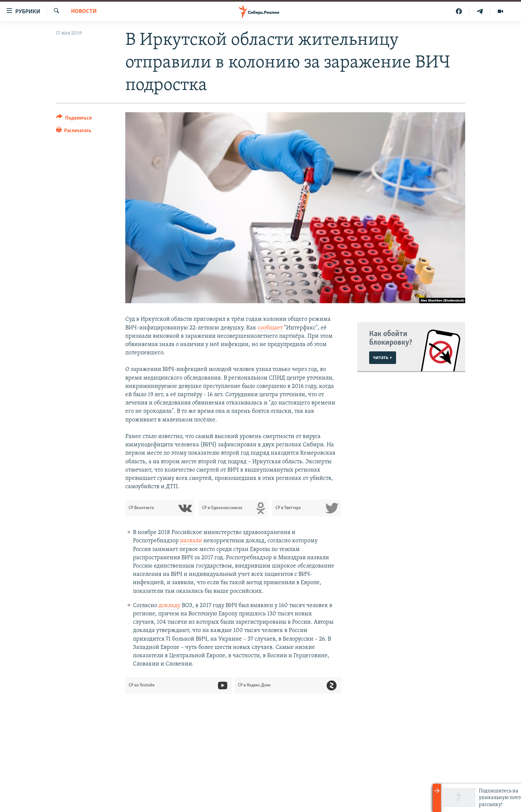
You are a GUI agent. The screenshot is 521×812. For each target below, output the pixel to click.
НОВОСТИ (84, 11)
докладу (169, 606)
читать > (383, 358)
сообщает (271, 328)
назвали (191, 541)
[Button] (74, 119)
